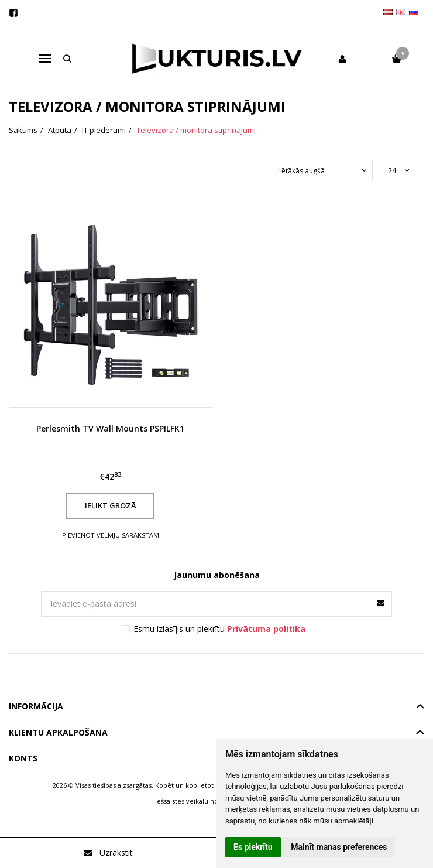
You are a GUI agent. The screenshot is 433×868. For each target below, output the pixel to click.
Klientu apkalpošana (58, 732)
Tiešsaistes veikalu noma (190, 801)
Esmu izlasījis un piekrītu (219, 629)
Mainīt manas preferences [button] (339, 847)
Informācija (36, 706)
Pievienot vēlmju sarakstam (111, 535)
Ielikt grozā (111, 505)
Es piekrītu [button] (253, 847)
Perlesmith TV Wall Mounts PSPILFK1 (110, 428)
